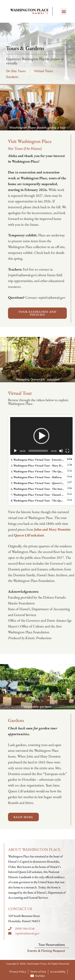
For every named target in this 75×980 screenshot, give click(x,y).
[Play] (15, 451)
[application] (41, 436)
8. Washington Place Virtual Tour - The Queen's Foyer (37, 500)
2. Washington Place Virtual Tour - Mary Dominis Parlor (37, 465)
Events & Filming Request (46, 951)
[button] (64, 11)
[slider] (38, 451)
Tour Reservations (52, 945)
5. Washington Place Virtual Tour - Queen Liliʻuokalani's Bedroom (37, 483)
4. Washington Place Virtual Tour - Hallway (36, 477)
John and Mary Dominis (52, 529)
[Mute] (61, 451)
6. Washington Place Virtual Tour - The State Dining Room (37, 489)
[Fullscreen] (67, 451)
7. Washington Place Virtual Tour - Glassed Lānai (37, 495)
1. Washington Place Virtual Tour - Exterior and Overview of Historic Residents (37, 460)
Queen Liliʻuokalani (29, 535)
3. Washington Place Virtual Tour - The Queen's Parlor (37, 471)
